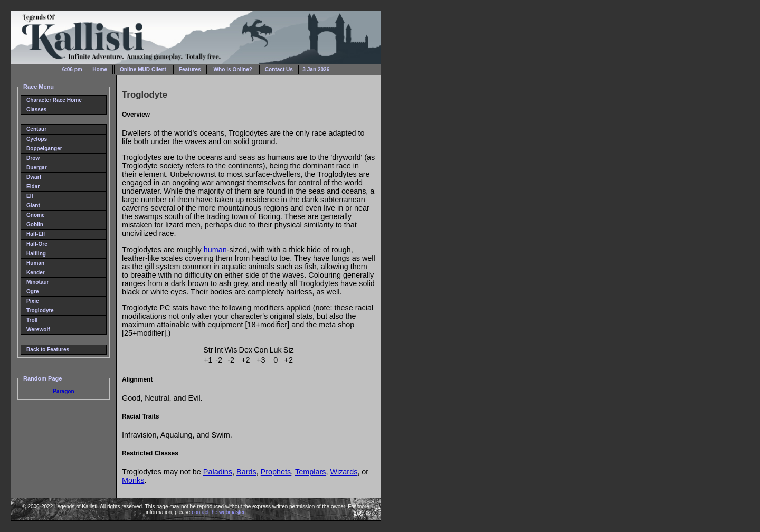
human (215, 250)
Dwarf (34, 177)
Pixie (33, 301)
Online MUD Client (143, 69)
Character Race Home (54, 100)
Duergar (37, 168)
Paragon (63, 391)
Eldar (33, 187)
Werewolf (38, 330)
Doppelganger (44, 149)
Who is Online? (233, 69)
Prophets (276, 472)
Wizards (344, 472)
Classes (36, 110)
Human (35, 263)
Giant (33, 206)
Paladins (218, 472)
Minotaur (38, 282)
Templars (310, 472)
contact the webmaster (218, 512)
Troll (32, 320)
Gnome (36, 215)
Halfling (36, 254)
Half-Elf (36, 234)
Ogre (33, 292)
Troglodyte (40, 311)
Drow (33, 158)
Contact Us (279, 69)
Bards (246, 472)
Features (190, 69)
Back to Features (48, 350)
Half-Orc (37, 244)
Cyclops (37, 139)
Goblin (35, 225)
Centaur (36, 129)
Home (100, 69)
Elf (30, 196)
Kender (36, 273)
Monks (133, 480)
